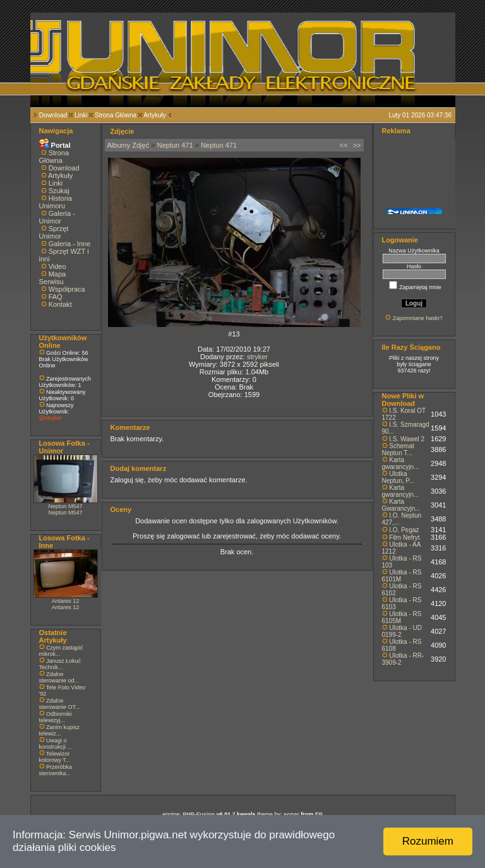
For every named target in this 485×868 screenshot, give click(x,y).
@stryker (51, 418)
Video (57, 266)
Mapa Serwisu (53, 278)
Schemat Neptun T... (398, 449)
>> (357, 145)
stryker (257, 357)
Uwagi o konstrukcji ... (56, 744)
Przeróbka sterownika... (56, 770)
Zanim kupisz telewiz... (60, 730)
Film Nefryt (404, 538)
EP (319, 814)
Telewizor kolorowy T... (55, 757)
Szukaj (59, 191)
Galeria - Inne (70, 244)
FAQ (56, 297)
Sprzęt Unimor (54, 232)
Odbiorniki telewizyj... (56, 717)
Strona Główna (116, 115)
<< (344, 145)
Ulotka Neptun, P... (398, 477)
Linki (81, 115)
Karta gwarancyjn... (401, 463)
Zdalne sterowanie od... (59, 677)
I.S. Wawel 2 (407, 439)
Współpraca (67, 289)
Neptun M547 (65, 506)
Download (53, 115)
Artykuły (155, 115)
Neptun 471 (175, 145)
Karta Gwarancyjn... (401, 505)
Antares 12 (66, 601)
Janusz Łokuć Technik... (60, 664)
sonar (291, 814)
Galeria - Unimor (57, 217)
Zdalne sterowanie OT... (60, 704)
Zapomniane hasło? (418, 318)
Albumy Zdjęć (129, 145)
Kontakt (60, 304)
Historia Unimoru (56, 202)
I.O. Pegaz (404, 530)
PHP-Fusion (199, 814)
